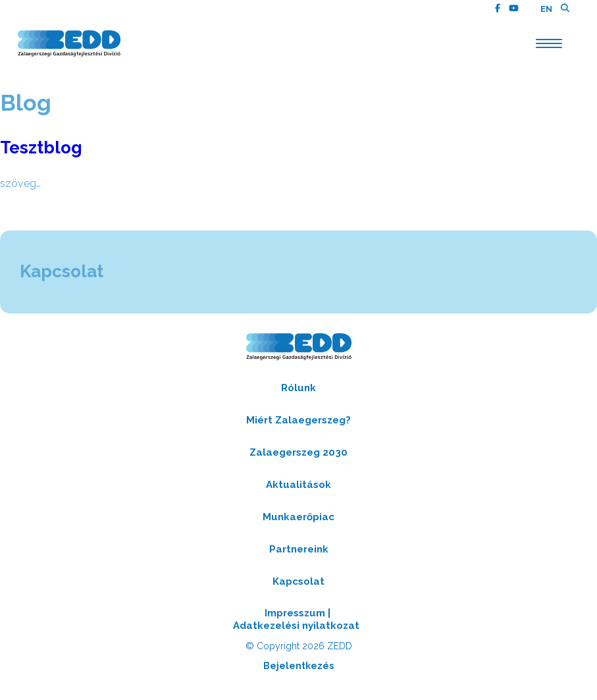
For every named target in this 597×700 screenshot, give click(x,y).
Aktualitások (298, 485)
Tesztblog (41, 148)
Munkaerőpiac (298, 517)
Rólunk (298, 388)
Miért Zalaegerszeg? (298, 420)
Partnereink (299, 549)
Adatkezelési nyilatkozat (296, 626)
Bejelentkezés (298, 666)
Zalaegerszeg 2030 (298, 452)
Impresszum (295, 613)
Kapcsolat (298, 581)
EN (546, 9)
